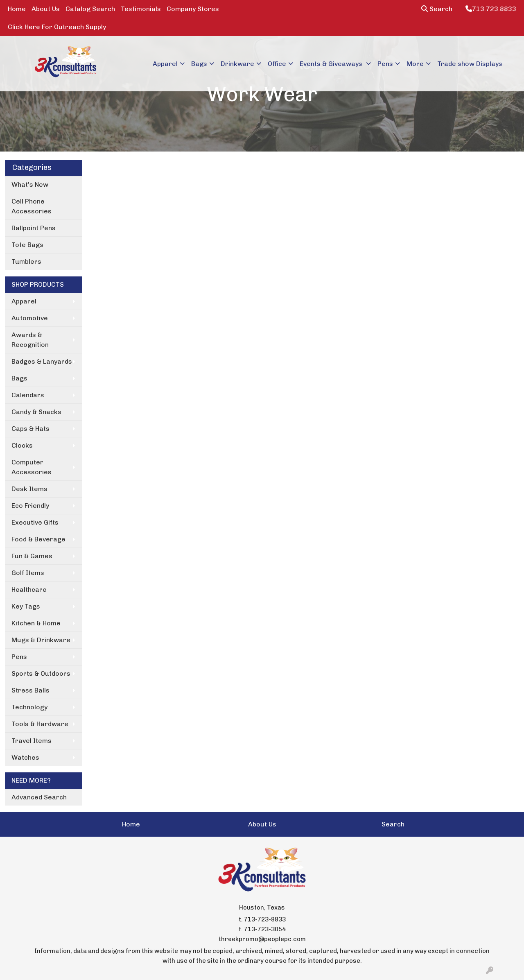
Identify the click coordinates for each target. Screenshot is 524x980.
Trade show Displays (470, 64)
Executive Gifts (35, 522)
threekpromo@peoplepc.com (262, 939)
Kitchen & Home (36, 623)
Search (437, 9)
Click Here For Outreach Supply (57, 27)
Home (17, 9)
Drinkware (237, 64)
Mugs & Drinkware (41, 640)
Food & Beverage (38, 539)
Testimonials (141, 9)
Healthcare (29, 590)
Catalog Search (90, 9)
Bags (199, 64)
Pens (385, 64)
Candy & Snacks (36, 412)
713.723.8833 (491, 9)
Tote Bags (27, 245)
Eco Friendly (30, 506)
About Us (46, 9)
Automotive (30, 318)
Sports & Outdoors (41, 673)
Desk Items (29, 489)
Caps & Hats (30, 429)
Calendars (28, 395)
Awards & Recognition (30, 340)
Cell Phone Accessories (32, 206)
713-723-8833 (265, 919)
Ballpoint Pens (34, 228)
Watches (25, 757)
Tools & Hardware (40, 724)
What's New (30, 184)
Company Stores (193, 9)
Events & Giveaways (332, 64)
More (415, 64)
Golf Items (28, 573)
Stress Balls (30, 690)
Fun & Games (32, 556)
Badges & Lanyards (42, 361)
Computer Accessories (32, 467)
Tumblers (26, 261)
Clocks (22, 445)
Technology (29, 707)
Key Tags (26, 606)
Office (277, 64)
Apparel (165, 64)
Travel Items (32, 741)
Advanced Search (39, 797)
